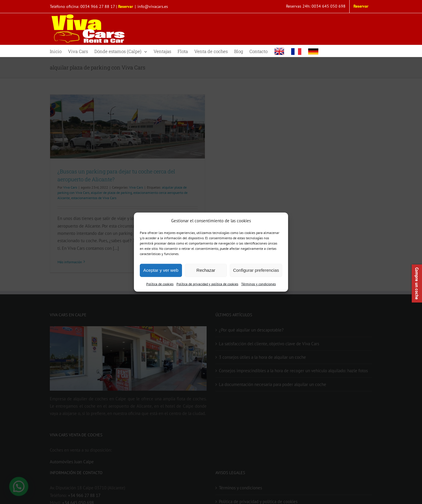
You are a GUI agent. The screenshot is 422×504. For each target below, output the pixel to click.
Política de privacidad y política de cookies (207, 284)
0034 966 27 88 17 (98, 6)
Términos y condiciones (258, 284)
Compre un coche (417, 283)
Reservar (126, 6)
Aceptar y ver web (161, 270)
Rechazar (206, 270)
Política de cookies (160, 284)
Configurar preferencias (256, 270)
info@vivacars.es (153, 6)
